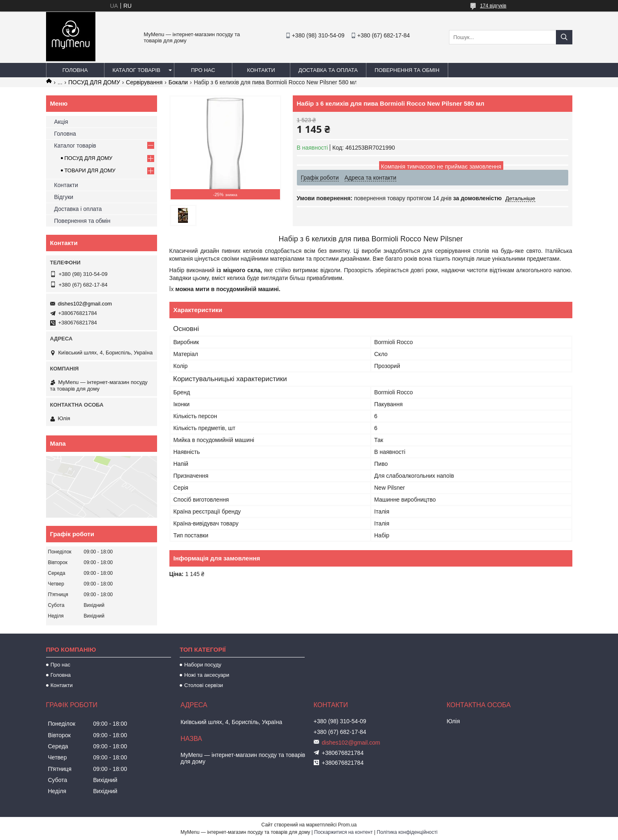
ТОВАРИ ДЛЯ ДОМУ (90, 170)
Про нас (203, 70)
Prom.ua (347, 825)
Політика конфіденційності (407, 832)
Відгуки (64, 197)
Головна (75, 70)
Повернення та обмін (407, 70)
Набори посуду (203, 665)
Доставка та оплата (328, 70)
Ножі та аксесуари (207, 675)
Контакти (261, 70)
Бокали (178, 82)
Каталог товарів (137, 70)
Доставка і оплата (78, 209)
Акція (61, 122)
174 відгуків (493, 6)
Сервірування (144, 82)
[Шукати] (564, 37)
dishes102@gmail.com (85, 304)
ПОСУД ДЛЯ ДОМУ (94, 82)
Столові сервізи (204, 685)
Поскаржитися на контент (343, 832)
